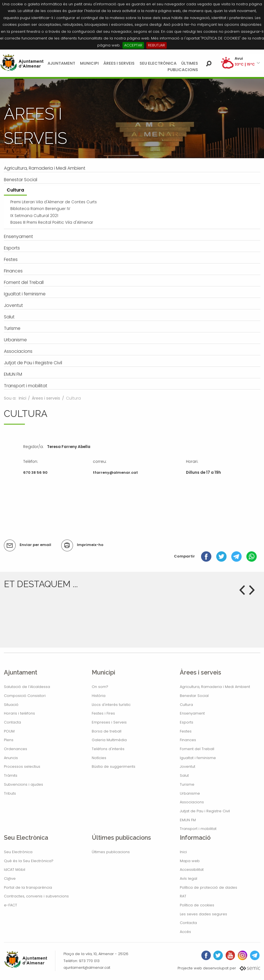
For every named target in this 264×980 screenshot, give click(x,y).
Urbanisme (190, 793)
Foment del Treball (197, 749)
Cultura (186, 705)
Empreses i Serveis (109, 722)
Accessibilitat (192, 870)
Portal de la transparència (28, 887)
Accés (185, 932)
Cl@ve (10, 879)
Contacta (12, 722)
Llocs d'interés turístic (111, 705)
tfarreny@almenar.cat (115, 473)
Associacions (192, 802)
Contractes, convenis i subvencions (36, 896)
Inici (23, 398)
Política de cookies (197, 905)
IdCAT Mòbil (15, 870)
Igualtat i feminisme (198, 758)
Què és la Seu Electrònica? (29, 861)
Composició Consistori (25, 696)
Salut (184, 775)
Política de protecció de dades (208, 887)
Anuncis (11, 758)
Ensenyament (192, 713)
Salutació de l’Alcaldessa (27, 687)
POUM (9, 731)
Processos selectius (22, 767)
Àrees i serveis (119, 63)
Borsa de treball (107, 731)
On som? (100, 687)
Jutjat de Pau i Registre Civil (205, 811)
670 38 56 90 (35, 473)
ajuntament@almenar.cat (87, 968)
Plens (9, 740)
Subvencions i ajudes (23, 784)
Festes (186, 731)
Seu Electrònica (158, 63)
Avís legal (188, 879)
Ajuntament (61, 63)
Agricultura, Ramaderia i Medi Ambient (215, 687)
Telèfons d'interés (108, 749)
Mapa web (190, 861)
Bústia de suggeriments (114, 767)
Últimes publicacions (111, 852)
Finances (188, 740)
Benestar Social (194, 696)
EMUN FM (188, 820)
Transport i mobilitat (198, 829)
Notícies (99, 758)
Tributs (10, 793)
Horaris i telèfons (19, 713)
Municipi (89, 63)
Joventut (188, 767)
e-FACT (10, 905)
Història (99, 696)
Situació (11, 705)
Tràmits (11, 775)
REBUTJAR (156, 45)
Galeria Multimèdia (109, 740)
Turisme (187, 784)
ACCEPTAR (133, 45)
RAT (183, 896)
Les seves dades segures (203, 914)
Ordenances (16, 749)
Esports (187, 722)
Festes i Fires (103, 713)
